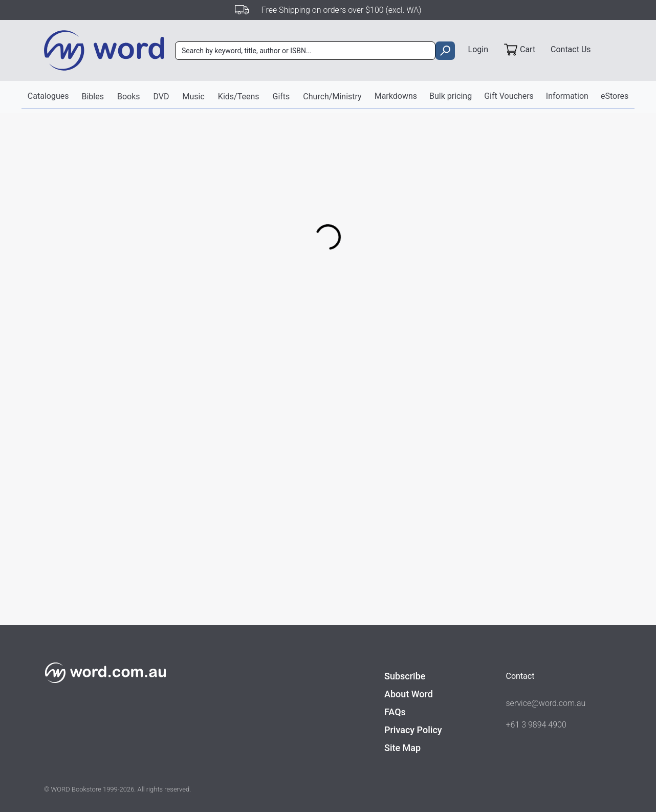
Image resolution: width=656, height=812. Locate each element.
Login (478, 49)
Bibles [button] (92, 97)
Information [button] (567, 96)
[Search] (305, 51)
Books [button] (129, 97)
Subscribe (405, 676)
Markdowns (396, 96)
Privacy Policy (413, 730)
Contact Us (571, 49)
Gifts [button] (281, 97)
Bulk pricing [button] (451, 96)
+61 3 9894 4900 (536, 725)
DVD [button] (161, 97)
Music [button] (194, 97)
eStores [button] (615, 96)
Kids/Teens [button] (239, 97)
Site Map (402, 748)
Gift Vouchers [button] (509, 96)
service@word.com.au (546, 703)
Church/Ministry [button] (332, 97)
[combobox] (305, 51)
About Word (409, 694)
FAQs (395, 712)
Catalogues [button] (48, 96)
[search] (445, 51)
